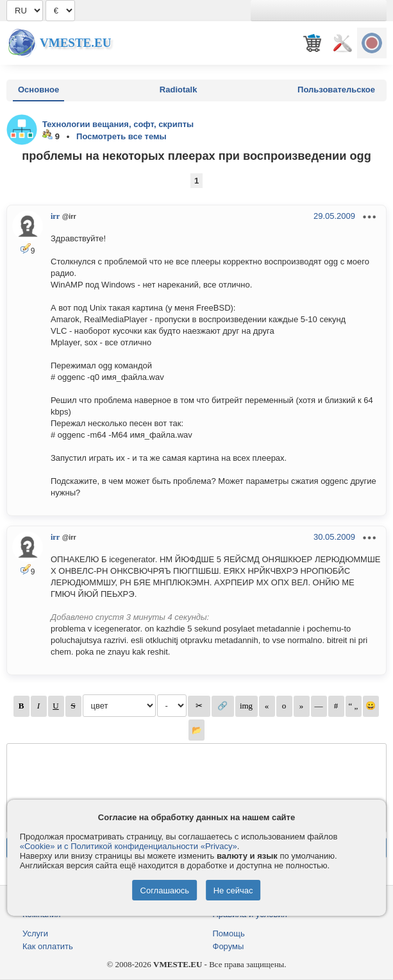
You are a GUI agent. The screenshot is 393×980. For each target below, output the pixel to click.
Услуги (35, 933)
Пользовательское (336, 90)
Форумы (229, 946)
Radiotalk (179, 90)
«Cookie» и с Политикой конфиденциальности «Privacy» (129, 846)
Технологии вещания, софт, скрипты (118, 124)
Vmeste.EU (75, 43)
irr (55, 216)
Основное (38, 90)
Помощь (229, 933)
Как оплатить (48, 946)
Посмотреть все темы (121, 136)
